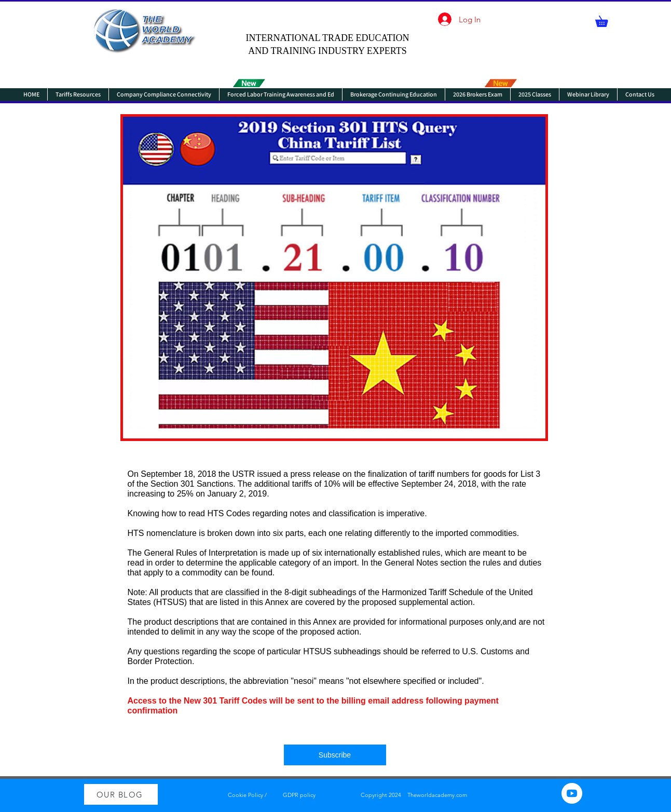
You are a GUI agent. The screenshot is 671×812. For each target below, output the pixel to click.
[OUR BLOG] (121, 794)
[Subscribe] (335, 755)
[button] (607, 19)
